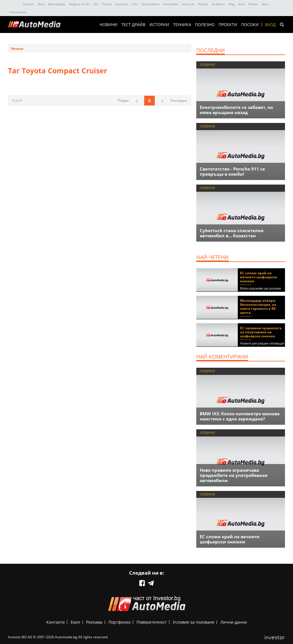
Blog (231, 4)
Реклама (94, 622)
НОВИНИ (108, 25)
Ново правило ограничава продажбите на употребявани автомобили (234, 475)
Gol (96, 4)
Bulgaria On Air (80, 4)
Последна (179, 100)
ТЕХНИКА (182, 25)
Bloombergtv (57, 4)
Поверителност (152, 622)
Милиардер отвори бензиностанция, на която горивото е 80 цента (258, 307)
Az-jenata (122, 4)
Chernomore (18, 12)
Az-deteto (218, 4)
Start (241, 4)
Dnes (41, 4)
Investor (28, 4)
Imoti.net (188, 4)
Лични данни (234, 622)
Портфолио (119, 622)
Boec (265, 4)
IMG (14, 4)
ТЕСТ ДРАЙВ (133, 25)
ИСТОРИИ (159, 25)
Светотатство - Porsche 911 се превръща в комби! (232, 171)
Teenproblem (151, 4)
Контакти (56, 622)
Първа (123, 100)
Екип (75, 622)
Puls (135, 4)
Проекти (228, 25)
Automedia (171, 4)
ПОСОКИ (250, 25)
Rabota (203, 4)
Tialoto (107, 4)
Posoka (253, 4)
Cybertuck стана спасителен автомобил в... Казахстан (232, 233)
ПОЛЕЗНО (205, 25)
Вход (270, 25)
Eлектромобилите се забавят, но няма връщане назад (236, 110)
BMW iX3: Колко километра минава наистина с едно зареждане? (240, 416)
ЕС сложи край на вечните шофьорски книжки (259, 277)
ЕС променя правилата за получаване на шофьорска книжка (261, 332)
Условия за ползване (194, 622)
